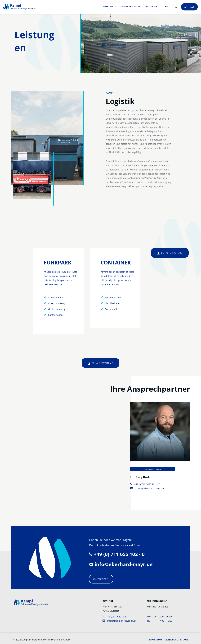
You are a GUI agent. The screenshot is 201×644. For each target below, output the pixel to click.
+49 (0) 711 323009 (114, 617)
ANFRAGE (189, 7)
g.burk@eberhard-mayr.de (147, 488)
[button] (7, 637)
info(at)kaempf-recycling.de (120, 621)
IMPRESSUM (155, 640)
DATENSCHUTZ (173, 640)
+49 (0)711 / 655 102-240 (145, 484)
